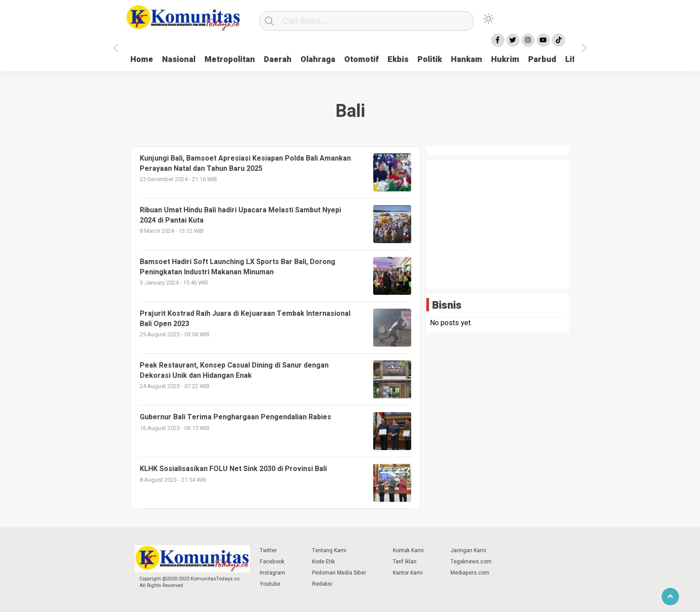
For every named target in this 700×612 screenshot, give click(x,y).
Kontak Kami (408, 550)
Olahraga (318, 60)
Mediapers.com (470, 573)
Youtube (270, 584)
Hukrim (505, 60)
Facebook (272, 562)
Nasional (179, 60)
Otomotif (361, 60)
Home (142, 60)
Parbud (542, 60)
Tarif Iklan (405, 562)
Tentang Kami (329, 550)
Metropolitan (230, 60)
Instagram (273, 573)
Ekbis (398, 60)
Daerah (278, 60)
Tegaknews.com (471, 562)
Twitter (268, 550)
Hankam (467, 60)
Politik (430, 60)
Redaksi (322, 584)
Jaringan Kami (468, 550)
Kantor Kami (408, 573)
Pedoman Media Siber (339, 573)
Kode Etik (323, 562)
